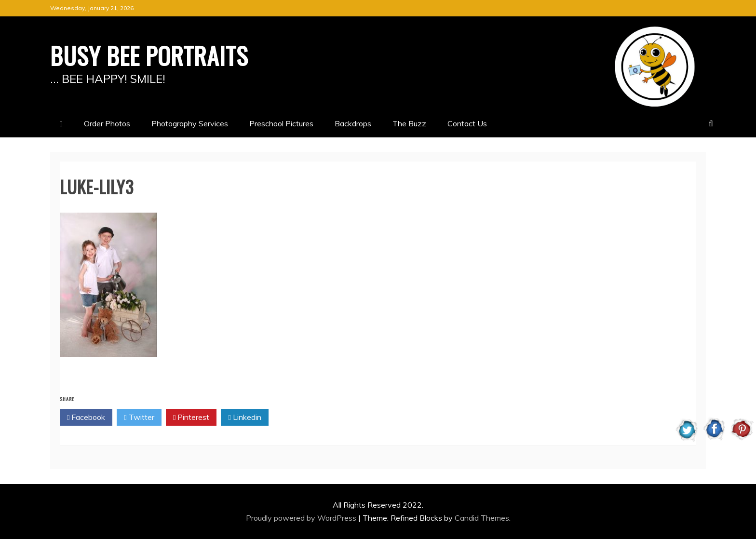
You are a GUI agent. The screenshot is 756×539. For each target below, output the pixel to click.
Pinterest (191, 418)
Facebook (86, 418)
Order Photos (107, 123)
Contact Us (467, 123)
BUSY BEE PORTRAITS (149, 55)
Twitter (139, 418)
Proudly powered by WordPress (302, 518)
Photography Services (190, 123)
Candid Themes (482, 518)
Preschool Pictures (281, 123)
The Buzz (409, 123)
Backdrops (353, 123)
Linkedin (244, 418)
